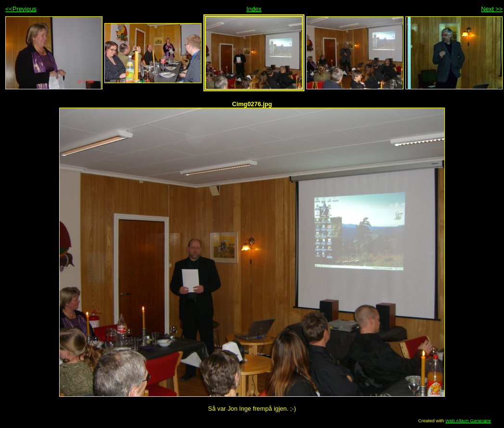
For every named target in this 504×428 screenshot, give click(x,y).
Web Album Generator (468, 421)
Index (254, 9)
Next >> (492, 9)
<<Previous (21, 9)
